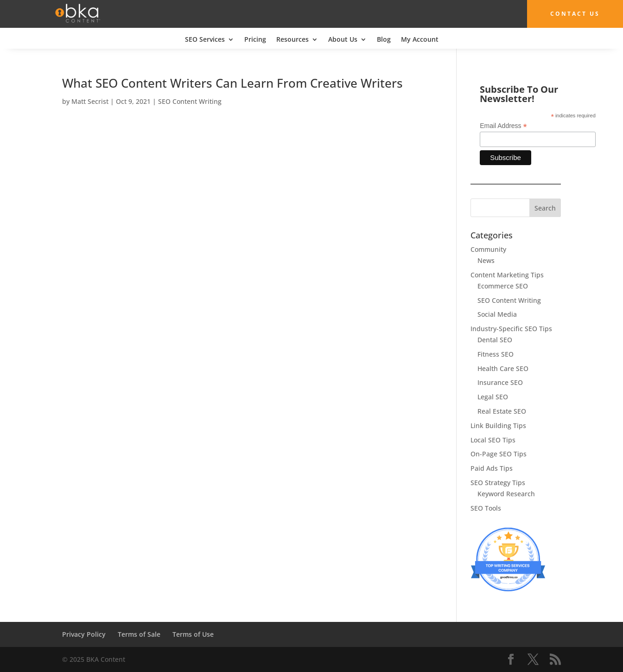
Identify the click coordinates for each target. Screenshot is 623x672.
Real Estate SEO (502, 411)
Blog (384, 40)
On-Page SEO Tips (499, 454)
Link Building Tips (498, 426)
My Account (420, 40)
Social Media (497, 314)
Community (488, 249)
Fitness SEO (496, 354)
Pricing (255, 40)
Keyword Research (506, 494)
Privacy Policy (84, 634)
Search (545, 208)
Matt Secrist (90, 101)
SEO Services (205, 40)
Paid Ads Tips (492, 468)
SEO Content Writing (190, 101)
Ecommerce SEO (503, 286)
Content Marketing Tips (507, 275)
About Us (343, 40)
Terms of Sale (139, 634)
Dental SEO (495, 340)
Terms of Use (193, 634)
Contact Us (575, 14)
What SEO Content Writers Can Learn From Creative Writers (232, 83)
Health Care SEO (503, 368)
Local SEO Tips (493, 440)
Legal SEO (493, 397)
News (486, 260)
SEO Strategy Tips (498, 483)
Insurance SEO (500, 382)
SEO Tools (486, 508)
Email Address (503, 126)
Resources (292, 40)
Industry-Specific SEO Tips (511, 329)
